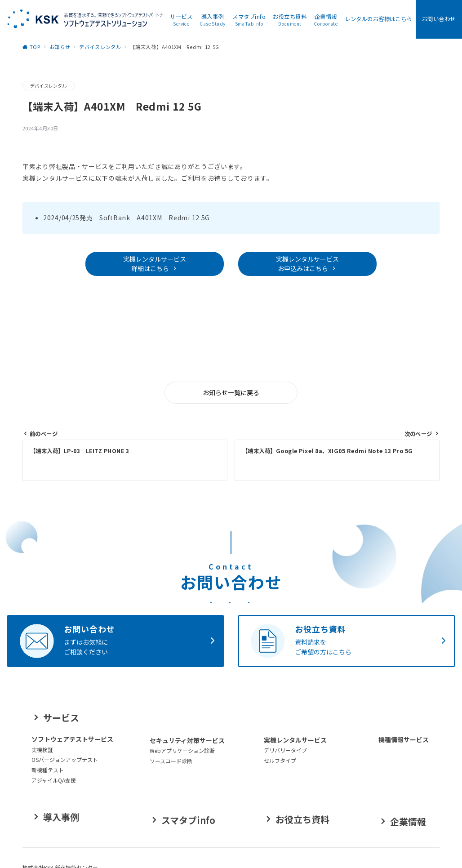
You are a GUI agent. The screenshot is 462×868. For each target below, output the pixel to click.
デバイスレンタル (49, 86)
